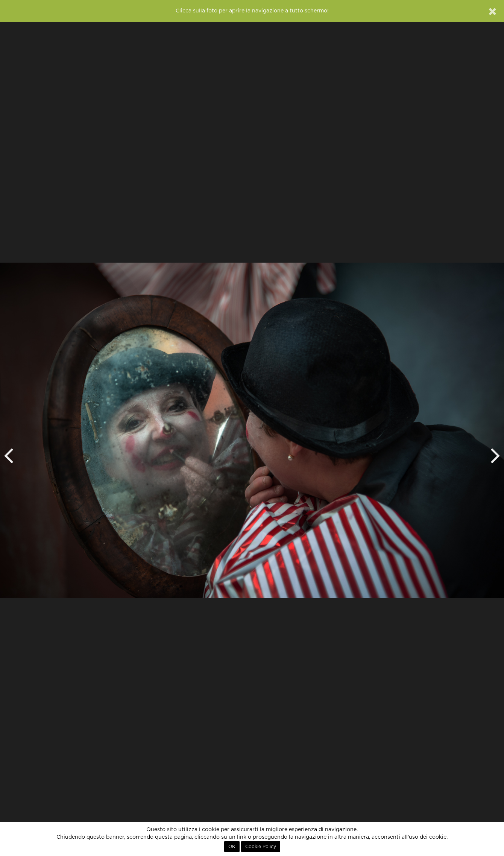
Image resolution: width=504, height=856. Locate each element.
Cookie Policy (261, 847)
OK (232, 847)
